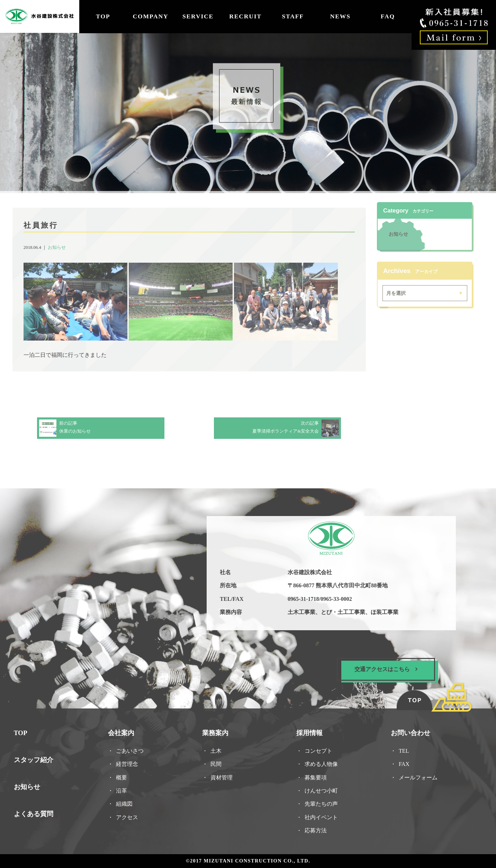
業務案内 (216, 733)
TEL (405, 750)
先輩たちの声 (320, 803)
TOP (103, 16)
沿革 (123, 790)
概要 (123, 776)
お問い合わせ (409, 733)
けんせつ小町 (320, 790)
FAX (402, 763)
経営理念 (128, 763)
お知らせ (59, 248)
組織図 (125, 803)
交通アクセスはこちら (384, 669)
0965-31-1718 (303, 600)
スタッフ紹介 (36, 759)
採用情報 (309, 733)
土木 (216, 750)
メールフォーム (416, 776)
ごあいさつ (131, 750)
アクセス (128, 816)
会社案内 (122, 733)
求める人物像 (320, 763)
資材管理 (222, 776)
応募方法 (315, 829)
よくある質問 (36, 812)
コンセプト (318, 750)
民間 (216, 763)
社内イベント (320, 816)
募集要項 (315, 776)
